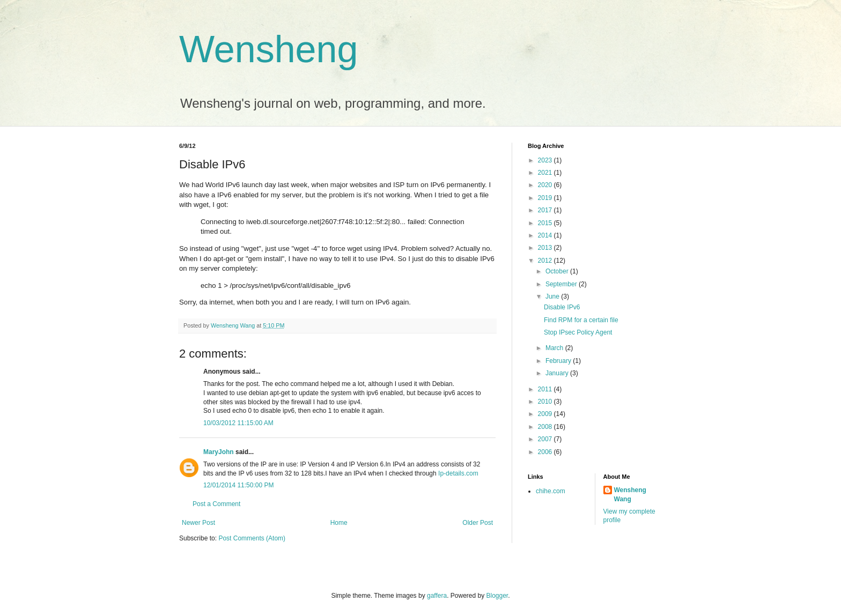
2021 (546, 173)
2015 (546, 223)
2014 (546, 235)
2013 (546, 248)
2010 (546, 402)
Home (339, 523)
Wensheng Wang (630, 495)
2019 (546, 198)
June (553, 296)
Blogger (497, 596)
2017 (546, 210)
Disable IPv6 (562, 307)
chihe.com (551, 491)
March (555, 348)
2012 (546, 261)
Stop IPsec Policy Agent (578, 332)
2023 (546, 160)
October (558, 271)
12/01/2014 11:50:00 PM (238, 485)
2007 (546, 439)
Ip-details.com (458, 473)
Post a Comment (216, 504)
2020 (546, 185)
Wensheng (268, 49)
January (558, 373)
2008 (546, 427)
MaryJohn (219, 452)
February (559, 361)
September (562, 284)
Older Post (478, 523)
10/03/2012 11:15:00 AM (238, 423)
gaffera (437, 596)
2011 (546, 389)
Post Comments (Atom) (252, 538)
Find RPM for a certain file (581, 320)
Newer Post (198, 523)
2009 (546, 414)
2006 (546, 452)
